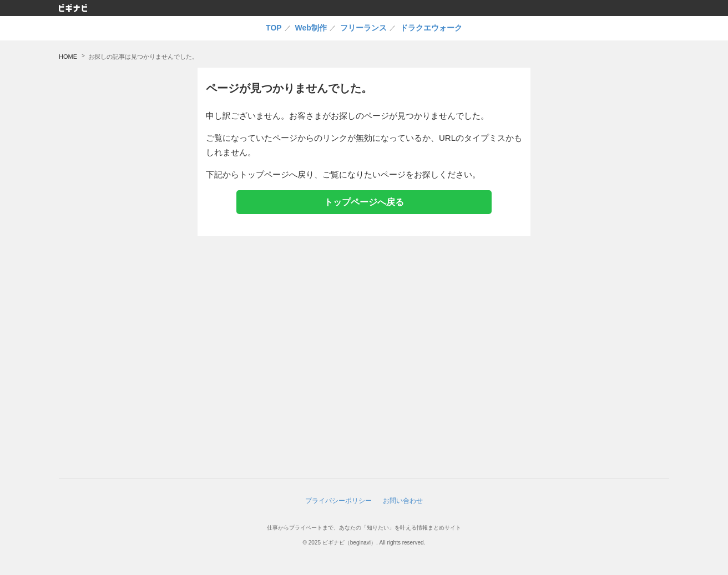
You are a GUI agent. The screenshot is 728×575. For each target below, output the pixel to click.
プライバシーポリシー (338, 501)
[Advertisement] (605, 234)
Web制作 (311, 28)
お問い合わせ (403, 501)
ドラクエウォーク (431, 28)
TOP (274, 28)
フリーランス (363, 28)
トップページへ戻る (364, 202)
